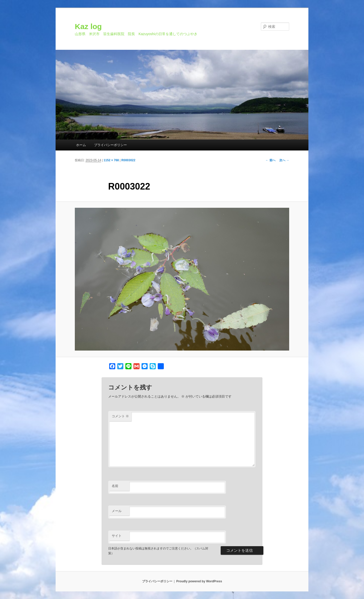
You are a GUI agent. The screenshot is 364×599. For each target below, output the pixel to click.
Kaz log (88, 26)
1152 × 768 (111, 160)
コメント (120, 416)
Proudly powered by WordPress (199, 581)
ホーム (81, 145)
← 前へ (270, 160)
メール (117, 511)
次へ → (284, 160)
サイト (117, 536)
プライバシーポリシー (110, 145)
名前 (115, 486)
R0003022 (128, 160)
